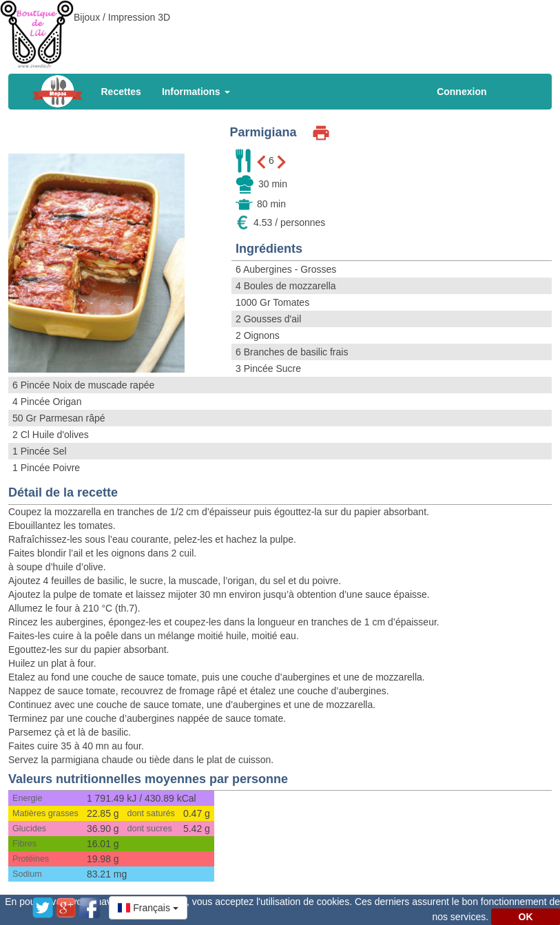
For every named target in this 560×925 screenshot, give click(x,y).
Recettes (121, 92)
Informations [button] (196, 92)
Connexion (462, 92)
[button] (148, 908)
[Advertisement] (280, 31)
